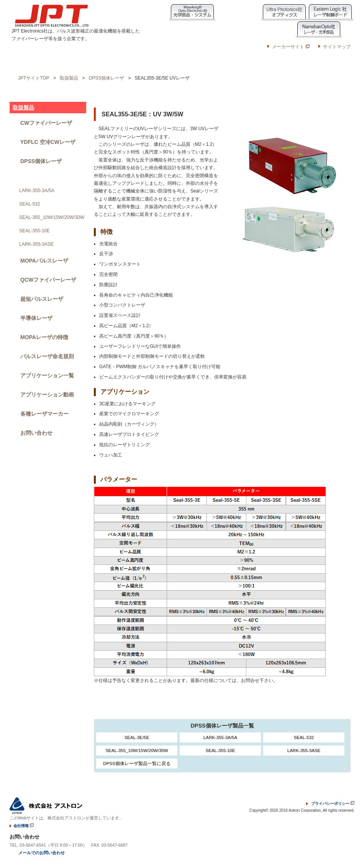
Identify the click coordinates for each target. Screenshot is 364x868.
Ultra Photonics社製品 (284, 13)
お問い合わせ (322, 59)
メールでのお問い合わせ (42, 853)
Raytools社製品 (181, 30)
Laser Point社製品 (238, 13)
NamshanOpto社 (319, 30)
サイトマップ (337, 47)
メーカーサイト (291, 47)
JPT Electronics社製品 (227, 30)
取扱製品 (61, 62)
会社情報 (204, 62)
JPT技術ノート (164, 62)
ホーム (30, 62)
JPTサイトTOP (34, 78)
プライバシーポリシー (330, 804)
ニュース (124, 62)
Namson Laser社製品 (273, 30)
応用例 (93, 62)
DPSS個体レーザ (107, 78)
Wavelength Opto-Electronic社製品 (192, 13)
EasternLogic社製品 (330, 13)
